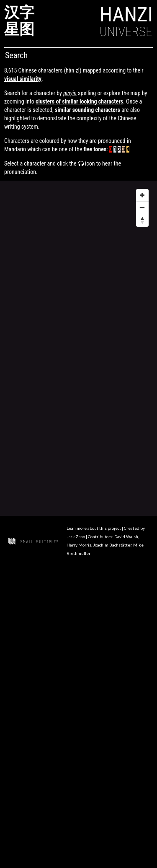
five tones (95, 149)
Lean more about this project (94, 528)
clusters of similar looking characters (79, 101)
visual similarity (23, 79)
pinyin (70, 93)
